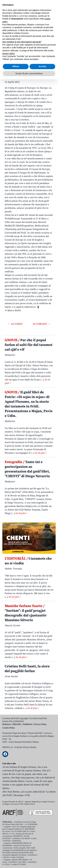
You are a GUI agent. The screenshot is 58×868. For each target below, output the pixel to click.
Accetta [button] (42, 855)
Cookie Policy (9, 728)
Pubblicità (28, 724)
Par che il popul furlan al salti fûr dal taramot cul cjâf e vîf (29, 345)
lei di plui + (41, 453)
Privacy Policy (40, 724)
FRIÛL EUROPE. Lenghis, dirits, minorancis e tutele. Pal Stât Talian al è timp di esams (28, 59)
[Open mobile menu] (53, 24)
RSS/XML (17, 724)
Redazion (7, 724)
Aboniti (11, 24)
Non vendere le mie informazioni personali (22, 830)
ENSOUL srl (8, 747)
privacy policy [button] (8, 842)
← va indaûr (15, 324)
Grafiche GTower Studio (25, 747)
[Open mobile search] (46, 24)
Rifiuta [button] (16, 855)
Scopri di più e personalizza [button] (29, 862)
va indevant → (42, 324)
